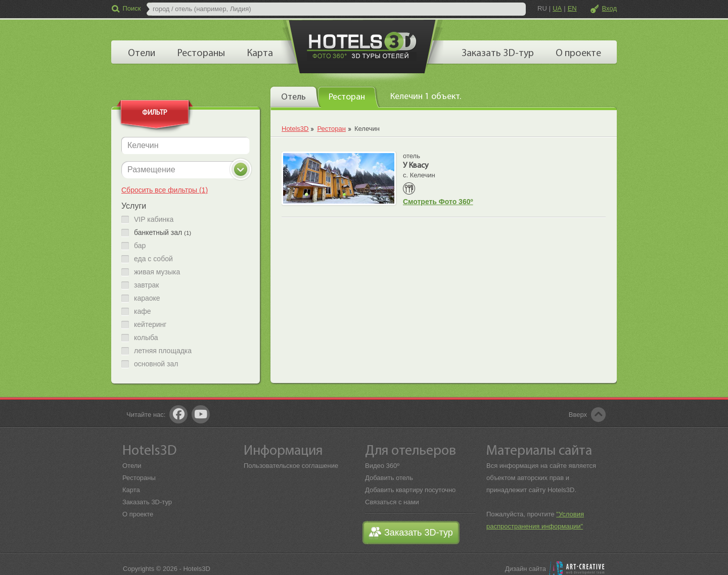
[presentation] (295, 97)
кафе (143, 312)
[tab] (295, 97)
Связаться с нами (392, 502)
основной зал (156, 364)
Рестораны (139, 478)
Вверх (578, 415)
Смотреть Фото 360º (438, 202)
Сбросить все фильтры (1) (165, 190)
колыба (146, 338)
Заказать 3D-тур (147, 502)
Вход (609, 8)
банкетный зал (163, 233)
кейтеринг (150, 325)
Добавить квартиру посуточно (410, 490)
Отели (132, 466)
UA (557, 8)
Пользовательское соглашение (291, 466)
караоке (147, 298)
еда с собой (153, 259)
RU (542, 8)
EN (572, 8)
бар (140, 246)
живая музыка (157, 272)
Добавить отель (389, 478)
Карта (131, 490)
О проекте (138, 514)
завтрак (146, 285)
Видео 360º (382, 466)
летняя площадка (163, 351)
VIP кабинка (154, 220)
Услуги (134, 206)
